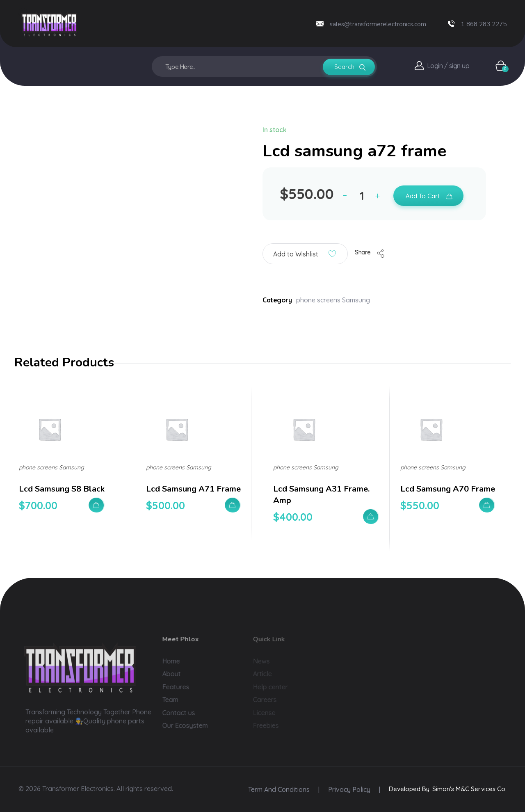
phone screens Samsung (333, 300)
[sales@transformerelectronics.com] (320, 24)
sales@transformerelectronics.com (378, 24)
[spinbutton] (363, 196)
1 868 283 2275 (484, 24)
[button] (379, 197)
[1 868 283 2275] (451, 24)
